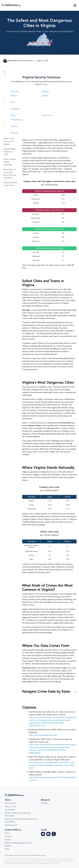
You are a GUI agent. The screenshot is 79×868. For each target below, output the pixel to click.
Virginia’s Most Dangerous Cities (10, 152)
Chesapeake (15, 109)
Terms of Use (10, 807)
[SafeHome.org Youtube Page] (43, 834)
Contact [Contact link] (8, 836)
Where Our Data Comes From (10, 184)
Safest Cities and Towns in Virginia (9, 141)
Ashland (45, 96)
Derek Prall (12, 61)
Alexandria (15, 91)
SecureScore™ (11, 825)
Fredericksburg (16, 120)
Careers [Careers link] (8, 840)
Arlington (46, 91)
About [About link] (7, 833)
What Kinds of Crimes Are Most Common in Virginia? (10, 174)
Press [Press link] (7, 849)
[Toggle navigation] (75, 5)
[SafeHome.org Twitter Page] (54, 834)
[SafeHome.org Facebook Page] (48, 834)
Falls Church (47, 115)
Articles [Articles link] (44, 803)
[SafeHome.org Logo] (11, 5)
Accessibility (10, 810)
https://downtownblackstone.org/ (43, 735)
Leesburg (14, 133)
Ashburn (14, 96)
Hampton (14, 126)
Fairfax (13, 115)
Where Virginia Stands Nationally (10, 162)
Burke (13, 102)
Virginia (45, 84)
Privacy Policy (10, 803)
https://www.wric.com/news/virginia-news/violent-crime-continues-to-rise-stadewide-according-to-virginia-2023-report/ (52, 765)
